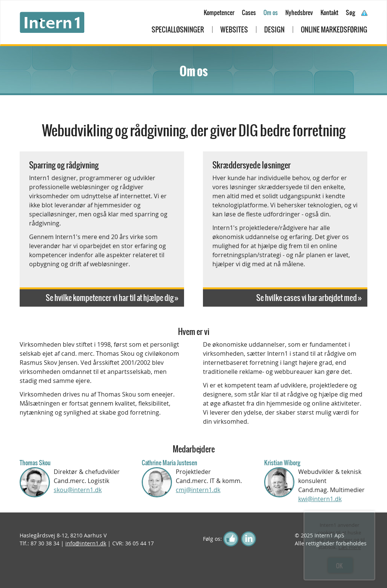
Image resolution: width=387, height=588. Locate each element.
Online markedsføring (334, 30)
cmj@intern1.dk (198, 490)
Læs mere (350, 547)
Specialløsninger (178, 30)
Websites (234, 30)
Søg (351, 12)
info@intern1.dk (86, 543)
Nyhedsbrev (299, 12)
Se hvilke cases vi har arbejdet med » (309, 298)
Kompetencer (219, 12)
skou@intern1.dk (78, 490)
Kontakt (329, 12)
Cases (249, 12)
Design (274, 30)
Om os (271, 12)
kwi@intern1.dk (320, 499)
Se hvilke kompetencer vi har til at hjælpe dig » (112, 298)
